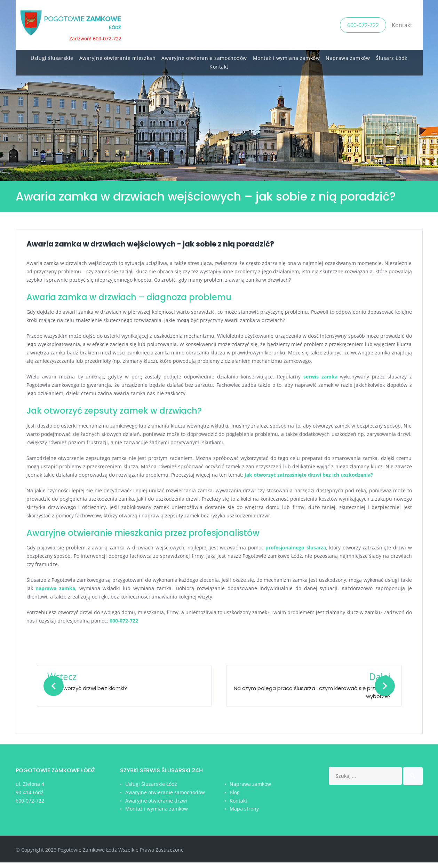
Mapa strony (244, 814)
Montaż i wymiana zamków (286, 56)
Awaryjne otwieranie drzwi (156, 806)
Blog (235, 798)
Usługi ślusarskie (52, 56)
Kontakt (402, 24)
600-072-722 (363, 24)
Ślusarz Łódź (392, 56)
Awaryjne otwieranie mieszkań (118, 56)
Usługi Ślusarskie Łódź (151, 789)
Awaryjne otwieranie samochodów (204, 56)
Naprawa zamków (348, 56)
